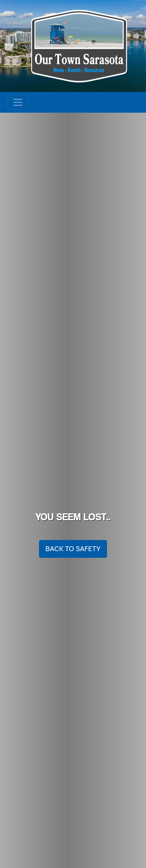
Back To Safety (73, 549)
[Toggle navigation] (18, 102)
